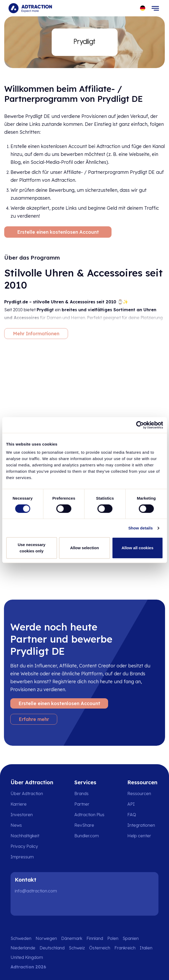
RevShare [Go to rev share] (84, 825)
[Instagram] (38, 905)
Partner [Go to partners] (82, 804)
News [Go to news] (16, 825)
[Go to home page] (30, 8)
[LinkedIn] (21, 905)
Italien (146, 948)
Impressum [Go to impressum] (22, 857)
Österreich (100, 948)
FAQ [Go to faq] (132, 815)
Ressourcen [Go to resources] (139, 793)
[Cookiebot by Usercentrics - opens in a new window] (140, 425)
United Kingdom (27, 957)
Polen (113, 938)
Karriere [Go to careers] (19, 804)
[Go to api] (143, 804)
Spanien (131, 938)
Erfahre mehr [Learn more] (34, 719)
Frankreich (125, 948)
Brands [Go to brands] (81, 793)
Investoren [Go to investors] (22, 815)
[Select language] (143, 8)
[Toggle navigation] (155, 8)
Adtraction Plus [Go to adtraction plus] (89, 815)
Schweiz (77, 948)
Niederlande (23, 948)
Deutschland (52, 948)
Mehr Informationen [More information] (36, 334)
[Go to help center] (143, 836)
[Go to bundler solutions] (90, 836)
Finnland (95, 938)
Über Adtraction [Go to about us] (27, 793)
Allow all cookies (137, 548)
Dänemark (72, 938)
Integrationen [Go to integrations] (141, 825)
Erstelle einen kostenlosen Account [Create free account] (58, 232)
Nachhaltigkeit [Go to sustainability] (25, 836)
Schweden (21, 938)
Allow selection (84, 548)
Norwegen (46, 938)
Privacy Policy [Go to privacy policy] (24, 846)
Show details (141, 528)
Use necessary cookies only (32, 548)
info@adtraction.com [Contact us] (36, 891)
